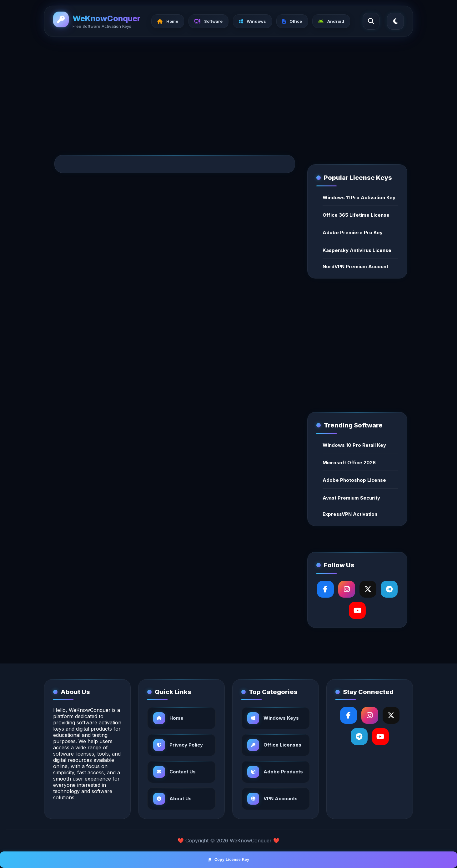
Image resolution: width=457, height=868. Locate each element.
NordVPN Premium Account (355, 266)
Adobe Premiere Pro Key (353, 232)
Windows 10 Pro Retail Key (354, 445)
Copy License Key (229, 860)
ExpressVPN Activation (350, 514)
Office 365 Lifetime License (356, 215)
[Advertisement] (228, 89)
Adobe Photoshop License (354, 480)
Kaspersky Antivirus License (357, 250)
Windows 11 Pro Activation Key (359, 197)
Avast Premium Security (351, 498)
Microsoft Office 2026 (349, 463)
